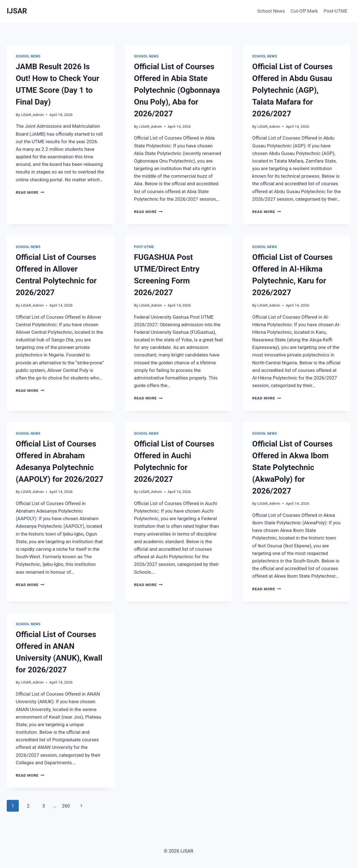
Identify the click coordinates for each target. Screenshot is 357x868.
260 (66, 806)
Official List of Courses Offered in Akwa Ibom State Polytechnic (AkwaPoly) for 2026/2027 (292, 467)
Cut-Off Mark (304, 11)
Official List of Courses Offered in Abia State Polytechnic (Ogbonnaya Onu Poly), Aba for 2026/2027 (177, 90)
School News (271, 11)
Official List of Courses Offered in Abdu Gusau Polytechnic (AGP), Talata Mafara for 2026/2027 (292, 90)
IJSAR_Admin (32, 115)
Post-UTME (336, 11)
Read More (30, 192)
